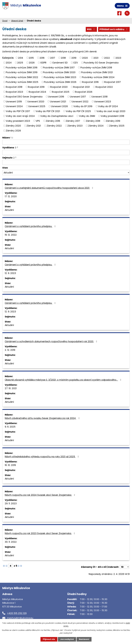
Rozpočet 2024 (37, 92)
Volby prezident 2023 (18, 121)
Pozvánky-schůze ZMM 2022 (22, 77)
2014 (21, 58)
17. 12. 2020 (11, 196)
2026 (32, 63)
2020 (85, 58)
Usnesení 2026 (59, 106)
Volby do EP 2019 (83, 106)
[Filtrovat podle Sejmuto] (66, 162)
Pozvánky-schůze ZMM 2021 (97, 72)
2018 (63, 58)
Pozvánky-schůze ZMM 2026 (60, 82)
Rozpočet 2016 (90, 82)
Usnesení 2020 (36, 101)
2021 (96, 58)
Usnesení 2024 (14, 106)
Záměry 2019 (113, 121)
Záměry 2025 (117, 126)
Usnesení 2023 (103, 101)
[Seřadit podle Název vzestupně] (13, 137)
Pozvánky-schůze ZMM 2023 (60, 77)
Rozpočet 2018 (14, 87)
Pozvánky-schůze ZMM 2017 (59, 67)
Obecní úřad (17, 21)
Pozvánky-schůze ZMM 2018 (96, 67)
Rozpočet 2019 (36, 87)
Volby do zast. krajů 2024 (20, 116)
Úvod (5, 21)
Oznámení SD (60, 63)
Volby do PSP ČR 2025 (78, 111)
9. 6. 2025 (10, 427)
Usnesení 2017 (78, 97)
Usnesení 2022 (80, 101)
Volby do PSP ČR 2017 (18, 111)
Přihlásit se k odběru (114, 29)
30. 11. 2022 (11, 542)
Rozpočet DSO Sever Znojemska (24, 97)
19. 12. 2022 (11, 235)
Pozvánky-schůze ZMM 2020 (59, 72)
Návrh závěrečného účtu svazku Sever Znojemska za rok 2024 (43, 418)
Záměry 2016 (53, 121)
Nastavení (84, 639)
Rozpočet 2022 (104, 87)
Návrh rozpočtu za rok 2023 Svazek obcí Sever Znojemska (40, 533)
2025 (20, 63)
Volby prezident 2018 (112, 116)
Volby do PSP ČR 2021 (48, 111)
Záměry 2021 (34, 126)
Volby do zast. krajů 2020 (111, 111)
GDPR (43, 63)
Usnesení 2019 (14, 101)
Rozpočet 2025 (61, 92)
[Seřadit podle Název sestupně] (13, 138)
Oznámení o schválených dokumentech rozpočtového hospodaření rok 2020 (51, 341)
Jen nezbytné (67, 639)
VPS (38, 121)
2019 (74, 58)
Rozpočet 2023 (14, 92)
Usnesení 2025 (37, 106)
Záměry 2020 (13, 126)
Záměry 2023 (75, 126)
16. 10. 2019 (10, 465)
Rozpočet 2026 (84, 92)
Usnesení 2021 (58, 101)
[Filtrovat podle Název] (66, 142)
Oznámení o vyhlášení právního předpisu (31, 226)
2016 (42, 58)
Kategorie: (8, 58)
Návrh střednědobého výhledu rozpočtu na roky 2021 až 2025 (42, 457)
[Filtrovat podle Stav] (66, 173)
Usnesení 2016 (56, 97)
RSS (91, 29)
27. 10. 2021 (11, 388)
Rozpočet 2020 (59, 87)
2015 (31, 58)
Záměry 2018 (93, 121)
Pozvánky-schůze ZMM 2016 (22, 67)
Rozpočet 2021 (81, 87)
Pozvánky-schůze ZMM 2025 (22, 82)
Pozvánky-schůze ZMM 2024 (98, 77)
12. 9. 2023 (10, 273)
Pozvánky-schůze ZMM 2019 (22, 72)
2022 (107, 58)
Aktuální (9, 210)
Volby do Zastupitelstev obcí (57, 116)
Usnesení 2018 (100, 97)
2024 (9, 63)
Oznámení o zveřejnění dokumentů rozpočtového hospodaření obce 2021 (49, 188)
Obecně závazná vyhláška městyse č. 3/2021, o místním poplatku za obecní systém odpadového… (63, 380)
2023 (118, 58)
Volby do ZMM (87, 116)
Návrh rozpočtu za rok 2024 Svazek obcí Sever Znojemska (40, 495)
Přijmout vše (49, 639)
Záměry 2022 (54, 126)
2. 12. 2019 (10, 350)
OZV (76, 63)
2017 (53, 58)
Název (7, 138)
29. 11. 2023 (11, 503)
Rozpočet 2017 (113, 82)
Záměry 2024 (96, 126)
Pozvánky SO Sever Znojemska (101, 63)
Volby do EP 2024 (108, 106)
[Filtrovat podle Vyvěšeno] (66, 153)
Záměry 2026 (13, 131)
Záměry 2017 (73, 121)
